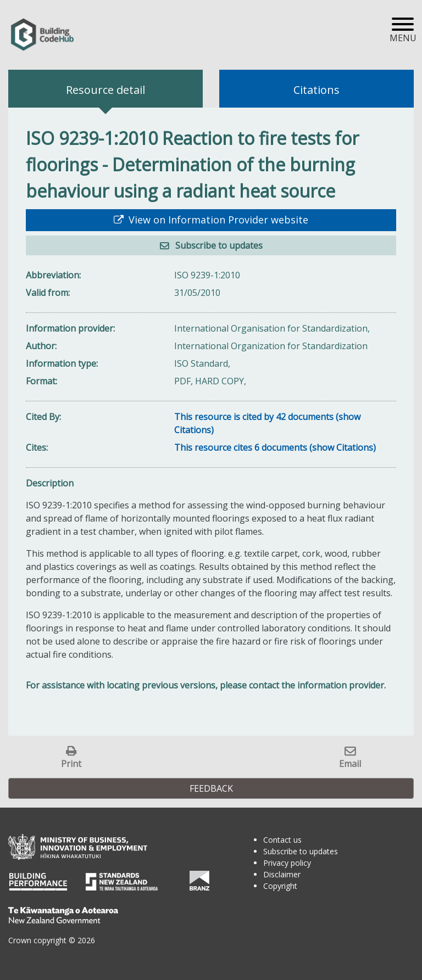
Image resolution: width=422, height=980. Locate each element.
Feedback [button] (211, 788)
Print (71, 763)
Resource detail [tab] (105, 90)
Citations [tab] (316, 90)
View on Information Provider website (217, 220)
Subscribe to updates (218, 245)
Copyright (280, 886)
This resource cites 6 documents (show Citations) (275, 447)
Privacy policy (287, 863)
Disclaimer (282, 874)
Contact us (282, 840)
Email (350, 763)
